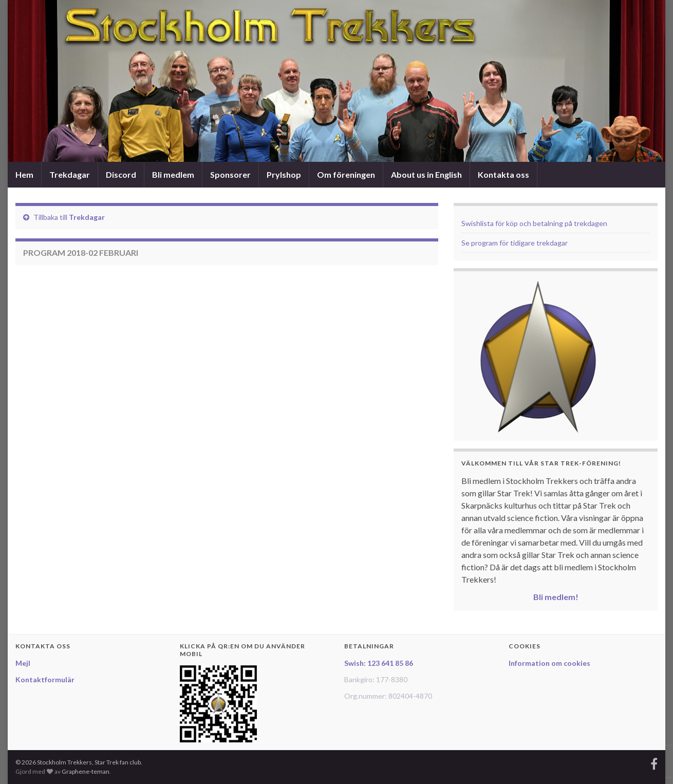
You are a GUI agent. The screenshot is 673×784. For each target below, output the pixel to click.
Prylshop (284, 174)
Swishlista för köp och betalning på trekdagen (534, 223)
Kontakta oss (503, 174)
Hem (24, 174)
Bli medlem (173, 174)
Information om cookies (549, 663)
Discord (121, 174)
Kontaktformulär (45, 679)
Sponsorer (230, 174)
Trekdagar (70, 174)
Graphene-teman (86, 771)
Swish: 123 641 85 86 (379, 663)
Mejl (23, 663)
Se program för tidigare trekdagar (515, 243)
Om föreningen (346, 174)
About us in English (426, 174)
